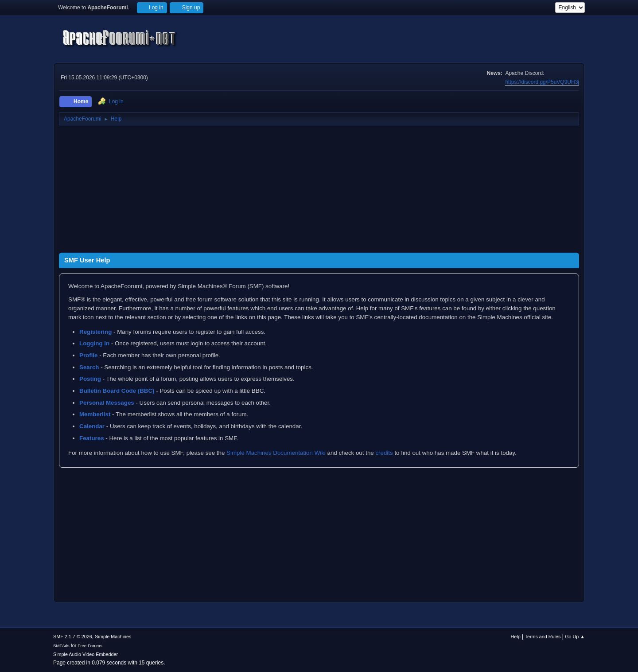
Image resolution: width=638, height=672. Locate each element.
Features (92, 438)
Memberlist (95, 414)
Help (516, 637)
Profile (88, 355)
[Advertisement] (319, 191)
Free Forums (90, 646)
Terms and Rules (543, 637)
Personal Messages (107, 403)
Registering (95, 332)
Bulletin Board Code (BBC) (117, 391)
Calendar (92, 426)
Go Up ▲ (575, 637)
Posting (90, 379)
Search (89, 367)
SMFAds (61, 646)
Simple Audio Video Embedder (86, 654)
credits (384, 453)
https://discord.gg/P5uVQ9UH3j (542, 82)
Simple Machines (113, 637)
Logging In (94, 343)
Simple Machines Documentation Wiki (276, 453)
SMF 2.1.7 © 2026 (73, 637)
